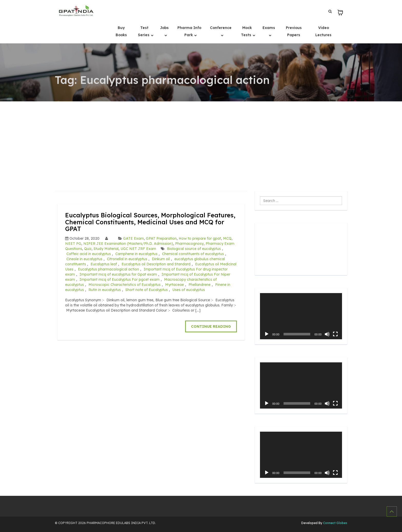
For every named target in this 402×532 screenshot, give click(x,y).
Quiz (88, 249)
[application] (301, 316)
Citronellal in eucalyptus (127, 259)
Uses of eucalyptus (189, 290)
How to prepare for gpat (200, 238)
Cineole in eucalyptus (84, 259)
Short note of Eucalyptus (147, 290)
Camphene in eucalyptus (136, 254)
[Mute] (327, 334)
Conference (221, 28)
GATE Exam (133, 238)
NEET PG (73, 244)
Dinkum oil (161, 259)
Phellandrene (199, 285)
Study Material (106, 249)
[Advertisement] (201, 140)
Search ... (260, 196)
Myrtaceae (174, 285)
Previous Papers (294, 31)
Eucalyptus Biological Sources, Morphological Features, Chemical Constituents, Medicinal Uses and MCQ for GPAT (150, 222)
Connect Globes (335, 523)
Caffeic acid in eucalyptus (89, 254)
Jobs (164, 28)
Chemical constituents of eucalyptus (193, 254)
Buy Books (121, 31)
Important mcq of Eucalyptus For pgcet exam (119, 279)
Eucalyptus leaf (104, 264)
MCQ (227, 238)
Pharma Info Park (189, 31)
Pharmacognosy (189, 244)
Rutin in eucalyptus (105, 290)
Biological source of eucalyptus (194, 249)
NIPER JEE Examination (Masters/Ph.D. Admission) (128, 244)
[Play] (267, 334)
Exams (269, 28)
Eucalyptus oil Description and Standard (156, 264)
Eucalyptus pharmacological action (108, 269)
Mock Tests (247, 31)
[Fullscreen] (335, 334)
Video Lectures (323, 31)
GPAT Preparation (161, 238)
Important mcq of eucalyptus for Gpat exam (118, 274)
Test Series (144, 31)
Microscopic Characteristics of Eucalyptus (124, 285)
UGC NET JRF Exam (138, 249)
